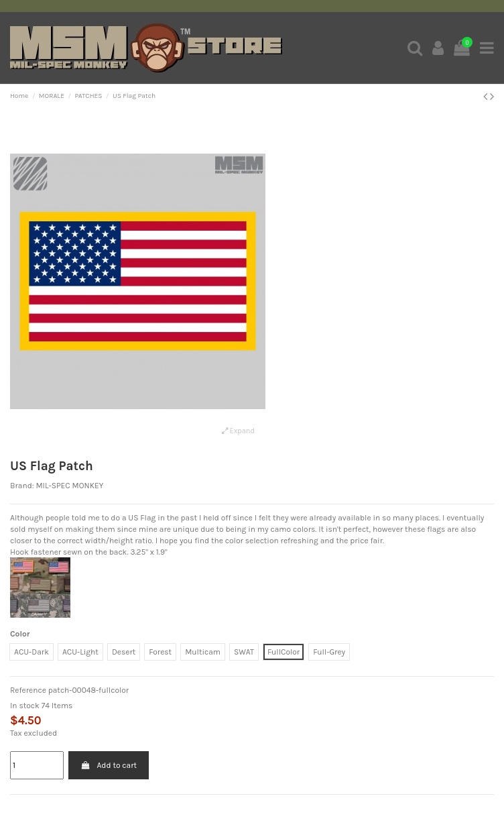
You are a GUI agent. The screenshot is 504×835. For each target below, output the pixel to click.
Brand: (22, 486)
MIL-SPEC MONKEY (69, 486)
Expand (238, 431)
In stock (25, 706)
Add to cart (109, 765)
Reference (28, 690)
